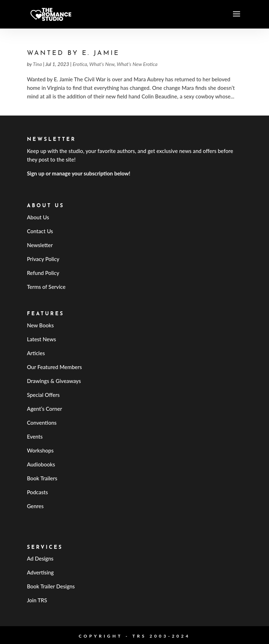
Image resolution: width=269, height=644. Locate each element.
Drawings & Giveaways (54, 381)
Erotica (80, 64)
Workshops (40, 450)
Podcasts (37, 492)
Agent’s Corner (44, 409)
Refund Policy (43, 273)
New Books (40, 325)
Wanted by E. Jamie (73, 53)
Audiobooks (41, 464)
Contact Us (40, 231)
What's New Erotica (137, 64)
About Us (38, 217)
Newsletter (40, 245)
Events (35, 436)
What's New (102, 64)
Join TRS (37, 600)
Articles (36, 353)
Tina (37, 64)
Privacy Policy (43, 259)
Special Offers (43, 395)
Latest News (41, 339)
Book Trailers (42, 478)
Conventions (42, 423)
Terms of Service (46, 287)
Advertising (40, 572)
